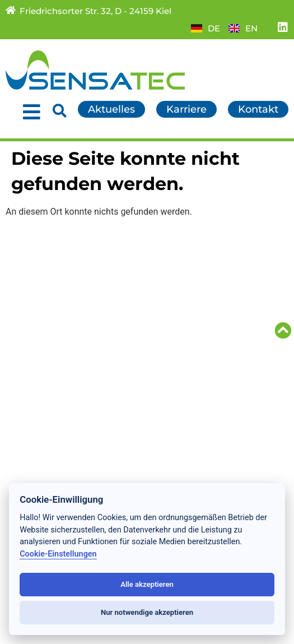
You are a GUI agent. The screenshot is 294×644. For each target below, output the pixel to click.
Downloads (180, 318)
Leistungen (34, 305)
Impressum (181, 367)
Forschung (32, 330)
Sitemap (173, 330)
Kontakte (175, 281)
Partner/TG (179, 305)
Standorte (31, 367)
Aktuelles (29, 293)
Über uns (29, 355)
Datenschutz (184, 355)
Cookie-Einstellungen (58, 554)
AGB (163, 342)
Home (21, 281)
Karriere (172, 293)
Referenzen (34, 342)
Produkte (29, 318)
